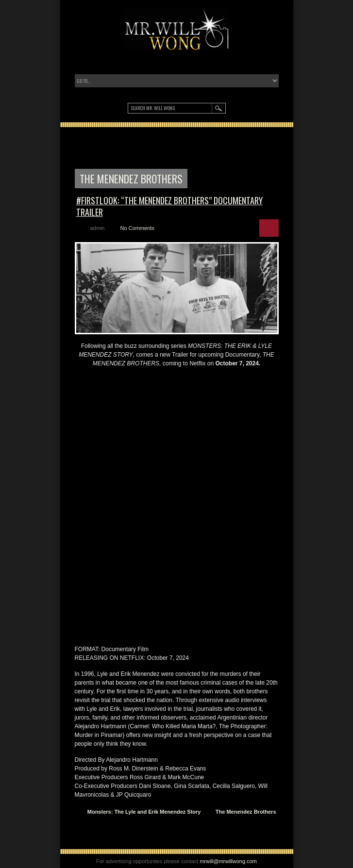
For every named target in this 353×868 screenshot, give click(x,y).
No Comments (137, 228)
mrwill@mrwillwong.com (228, 861)
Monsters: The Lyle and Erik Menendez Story (144, 812)
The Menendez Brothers (246, 812)
